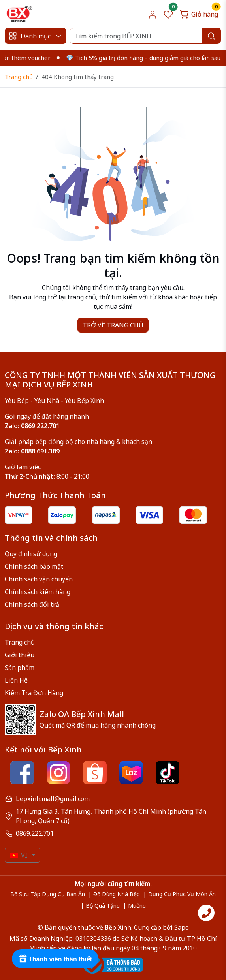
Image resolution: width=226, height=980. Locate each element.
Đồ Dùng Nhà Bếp (117, 894)
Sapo (181, 927)
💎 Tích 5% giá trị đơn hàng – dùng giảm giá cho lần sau (147, 58)
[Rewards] (55, 959)
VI (19, 855)
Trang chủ (19, 77)
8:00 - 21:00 (47, 476)
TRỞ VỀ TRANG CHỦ (113, 325)
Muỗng (137, 906)
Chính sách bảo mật (34, 566)
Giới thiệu (20, 655)
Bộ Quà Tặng (103, 906)
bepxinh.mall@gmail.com (53, 799)
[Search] (145, 36)
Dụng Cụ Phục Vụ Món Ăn (182, 894)
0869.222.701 (35, 833)
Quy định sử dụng (31, 554)
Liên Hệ (16, 680)
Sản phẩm (20, 668)
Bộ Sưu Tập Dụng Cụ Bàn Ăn (48, 894)
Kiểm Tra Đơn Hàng (34, 693)
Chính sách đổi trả (32, 604)
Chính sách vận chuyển (39, 579)
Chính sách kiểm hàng (38, 592)
